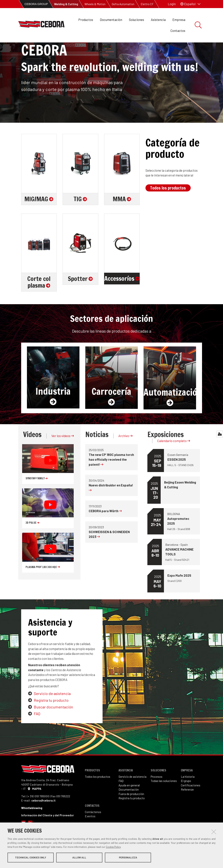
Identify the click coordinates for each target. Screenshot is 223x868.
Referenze (187, 807)
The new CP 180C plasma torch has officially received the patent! (111, 477)
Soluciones (137, 20)
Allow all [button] (79, 858)
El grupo (186, 799)
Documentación (111, 20)
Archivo (125, 454)
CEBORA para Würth (105, 529)
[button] (190, 4)
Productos (86, 20)
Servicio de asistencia (52, 711)
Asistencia (158, 20)
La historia (188, 794)
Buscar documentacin (53, 725)
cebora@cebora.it (43, 818)
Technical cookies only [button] (31, 858)
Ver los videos (63, 454)
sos (160, 794)
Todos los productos (168, 206)
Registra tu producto (51, 718)
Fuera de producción (131, 812)
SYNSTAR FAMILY (37, 496)
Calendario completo (174, 459)
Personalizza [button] (128, 858)
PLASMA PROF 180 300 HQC (43, 585)
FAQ (37, 731)
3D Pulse (32, 541)
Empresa (179, 20)
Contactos (178, 31)
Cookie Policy (113, 847)
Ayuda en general (129, 803)
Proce (154, 794)
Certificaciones (191, 803)
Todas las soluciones (164, 799)
